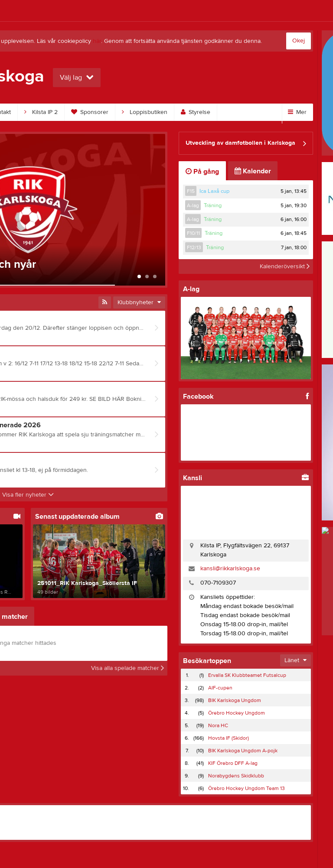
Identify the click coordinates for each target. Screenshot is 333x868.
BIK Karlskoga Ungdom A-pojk (243, 751)
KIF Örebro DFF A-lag (233, 763)
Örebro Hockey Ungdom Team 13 (246, 788)
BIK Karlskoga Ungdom (235, 700)
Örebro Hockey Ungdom (237, 713)
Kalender (253, 171)
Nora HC (218, 725)
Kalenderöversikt (285, 267)
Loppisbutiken (145, 112)
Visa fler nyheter (28, 495)
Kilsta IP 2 (41, 112)
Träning (213, 205)
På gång (202, 172)
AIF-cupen (220, 688)
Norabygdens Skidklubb (236, 776)
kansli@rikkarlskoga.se (230, 569)
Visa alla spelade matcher (127, 668)
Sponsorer (90, 112)
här (97, 41)
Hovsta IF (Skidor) (229, 738)
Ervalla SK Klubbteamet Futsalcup (247, 675)
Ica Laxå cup (214, 191)
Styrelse (196, 112)
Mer (297, 112)
